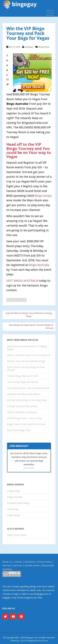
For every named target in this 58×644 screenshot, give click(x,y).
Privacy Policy (44, 562)
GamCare (18, 565)
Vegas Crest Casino (17, 535)
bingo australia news (16, 300)
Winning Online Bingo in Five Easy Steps (27, 400)
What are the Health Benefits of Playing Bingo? (27, 348)
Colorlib (23, 641)
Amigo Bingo (14, 491)
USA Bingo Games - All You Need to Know (28, 388)
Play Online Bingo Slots (19, 430)
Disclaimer (30, 562)
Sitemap (6, 565)
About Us (7, 562)
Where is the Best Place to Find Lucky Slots (29, 355)
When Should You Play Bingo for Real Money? (26, 369)
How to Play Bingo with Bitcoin (23, 382)
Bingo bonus (43, 196)
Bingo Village (14, 515)
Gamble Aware (32, 565)
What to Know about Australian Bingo (26, 361)
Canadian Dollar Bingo (18, 503)
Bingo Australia (39, 265)
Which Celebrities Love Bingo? (22, 412)
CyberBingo (13, 509)
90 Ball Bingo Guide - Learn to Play (25, 418)
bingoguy (29, 47)
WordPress (43, 641)
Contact (18, 562)
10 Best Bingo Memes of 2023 (23, 376)
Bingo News (44, 47)
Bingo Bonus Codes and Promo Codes (27, 424)
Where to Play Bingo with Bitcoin (24, 394)
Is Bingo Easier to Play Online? (22, 406)
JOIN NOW (29, 468)
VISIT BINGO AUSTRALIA (22, 281)
